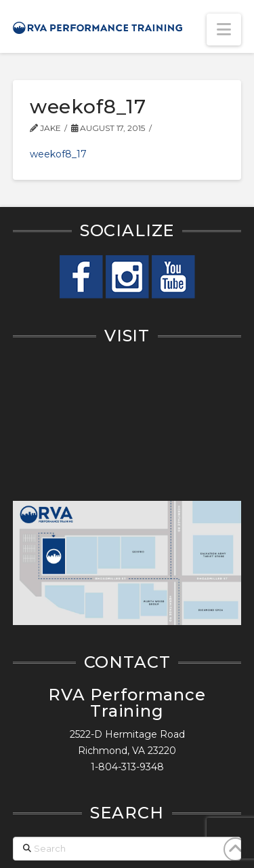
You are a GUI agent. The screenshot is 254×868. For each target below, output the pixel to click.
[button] (224, 30)
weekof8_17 (58, 154)
